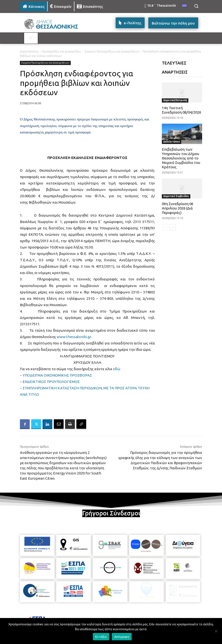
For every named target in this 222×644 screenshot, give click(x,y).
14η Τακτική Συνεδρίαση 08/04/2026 (181, 110)
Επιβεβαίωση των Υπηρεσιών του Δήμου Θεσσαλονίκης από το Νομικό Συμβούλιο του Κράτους (181, 158)
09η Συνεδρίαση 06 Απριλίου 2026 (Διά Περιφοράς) (178, 208)
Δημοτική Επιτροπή (175, 100)
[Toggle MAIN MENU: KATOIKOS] (31, 38)
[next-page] (173, 227)
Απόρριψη (122, 637)
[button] (196, 6)
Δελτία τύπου (172, 142)
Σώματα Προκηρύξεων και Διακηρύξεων (112, 51)
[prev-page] (165, 227)
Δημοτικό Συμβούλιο (176, 196)
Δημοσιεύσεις (29, 51)
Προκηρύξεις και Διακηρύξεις (62, 51)
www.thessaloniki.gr (74, 337)
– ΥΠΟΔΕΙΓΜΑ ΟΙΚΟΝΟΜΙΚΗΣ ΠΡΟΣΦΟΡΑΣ (56, 375)
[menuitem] (184, 6)
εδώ (117, 369)
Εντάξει (101, 637)
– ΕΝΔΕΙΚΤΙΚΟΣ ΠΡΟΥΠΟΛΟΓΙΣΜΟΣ (50, 382)
